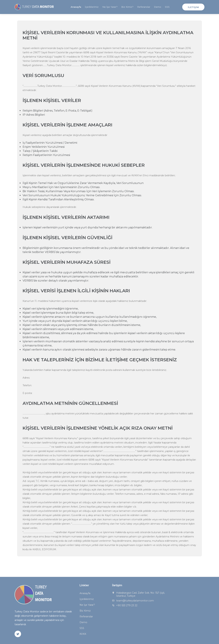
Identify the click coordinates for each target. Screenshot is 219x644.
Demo (158, 7)
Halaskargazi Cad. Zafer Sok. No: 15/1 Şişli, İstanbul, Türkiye (140, 594)
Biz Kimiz (85, 611)
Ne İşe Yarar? (110, 7)
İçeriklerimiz (92, 7)
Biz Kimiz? (127, 7)
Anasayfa (76, 7)
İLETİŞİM (193, 7)
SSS (167, 7)
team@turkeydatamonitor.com (135, 601)
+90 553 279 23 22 (127, 605)
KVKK (83, 634)
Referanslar (144, 7)
